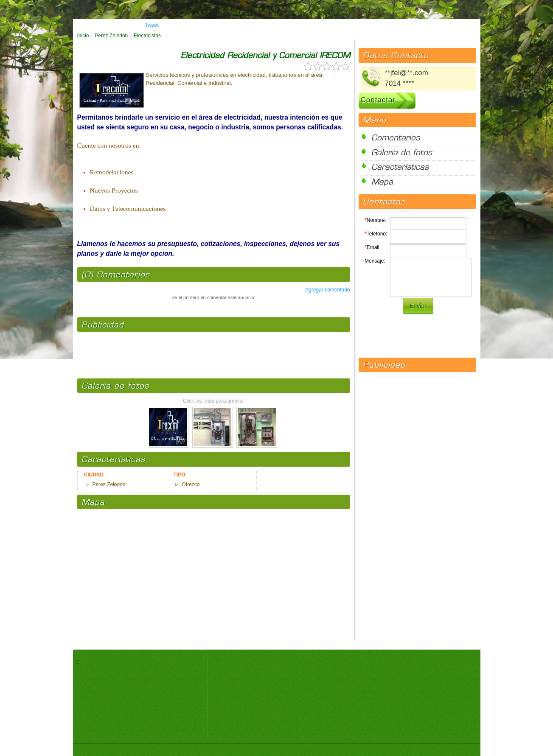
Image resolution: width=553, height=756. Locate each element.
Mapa (382, 181)
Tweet (152, 25)
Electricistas (147, 36)
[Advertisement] (213, 351)
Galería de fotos (402, 152)
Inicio (83, 36)
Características (400, 167)
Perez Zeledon (111, 36)
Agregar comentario (327, 290)
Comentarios (396, 137)
